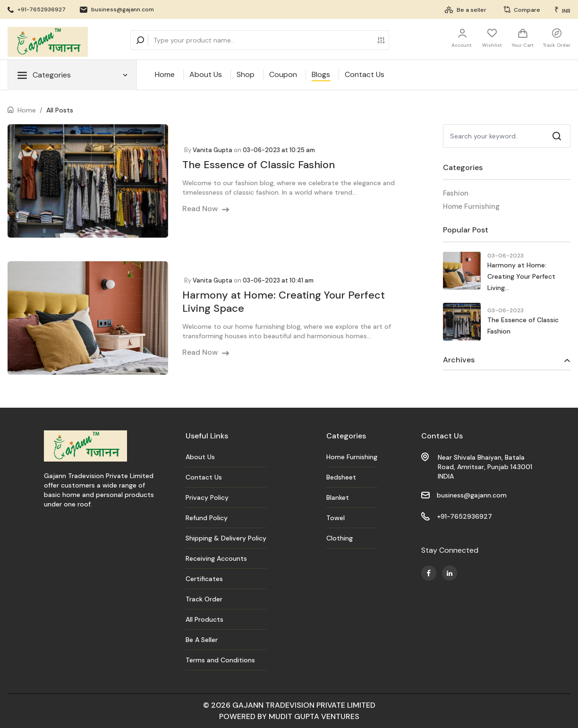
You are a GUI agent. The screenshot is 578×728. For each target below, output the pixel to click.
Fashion (456, 193)
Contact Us (365, 74)
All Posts (60, 110)
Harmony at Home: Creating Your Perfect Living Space (284, 302)
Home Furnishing (471, 206)
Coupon (283, 74)
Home (165, 74)
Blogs (321, 74)
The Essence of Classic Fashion (259, 165)
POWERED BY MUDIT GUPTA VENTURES (289, 716)
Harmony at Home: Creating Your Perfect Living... (521, 276)
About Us (206, 74)
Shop (246, 74)
